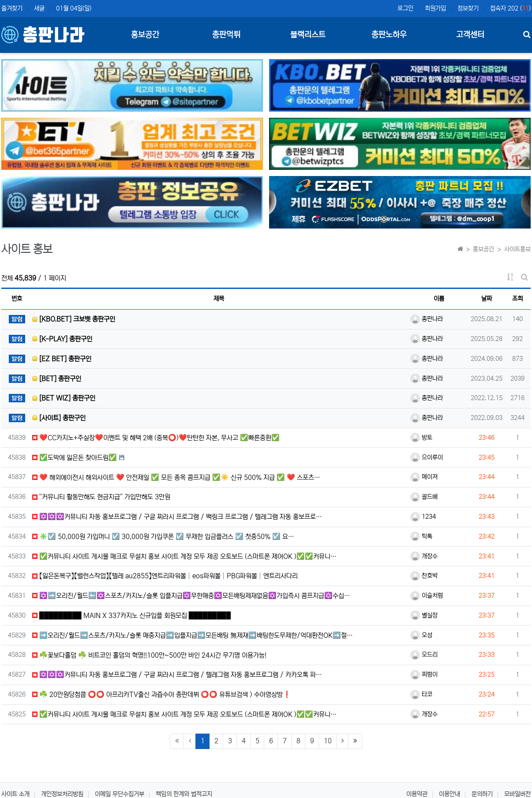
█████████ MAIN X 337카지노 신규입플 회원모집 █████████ (131, 616)
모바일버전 (517, 794)
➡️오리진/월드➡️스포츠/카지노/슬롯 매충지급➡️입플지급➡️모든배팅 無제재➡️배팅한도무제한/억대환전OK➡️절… (193, 635)
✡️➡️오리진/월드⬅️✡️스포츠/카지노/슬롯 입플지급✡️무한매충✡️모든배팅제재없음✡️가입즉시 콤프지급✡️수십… (191, 596)
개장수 (424, 556)
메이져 (424, 477)
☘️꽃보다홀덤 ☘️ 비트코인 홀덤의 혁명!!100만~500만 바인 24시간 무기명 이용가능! (149, 655)
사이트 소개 (15, 794)
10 (328, 741)
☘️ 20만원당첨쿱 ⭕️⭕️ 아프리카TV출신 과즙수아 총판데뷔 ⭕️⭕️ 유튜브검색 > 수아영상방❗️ (162, 695)
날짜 (487, 299)
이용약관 (417, 794)
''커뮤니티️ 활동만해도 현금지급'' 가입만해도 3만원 (101, 497)
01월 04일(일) (74, 8)
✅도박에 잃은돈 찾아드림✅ (75, 458)
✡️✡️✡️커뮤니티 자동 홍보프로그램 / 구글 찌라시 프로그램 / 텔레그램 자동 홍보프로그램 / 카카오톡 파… (177, 675)
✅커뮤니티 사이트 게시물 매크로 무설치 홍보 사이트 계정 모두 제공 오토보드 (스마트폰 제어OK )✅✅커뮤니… (184, 556)
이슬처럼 (427, 596)
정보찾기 (468, 8)
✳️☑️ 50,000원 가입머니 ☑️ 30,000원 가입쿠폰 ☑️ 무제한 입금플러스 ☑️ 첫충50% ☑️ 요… (163, 537)
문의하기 (482, 794)
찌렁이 (424, 674)
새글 (39, 8)
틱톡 (421, 536)
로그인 (405, 8)
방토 (421, 438)
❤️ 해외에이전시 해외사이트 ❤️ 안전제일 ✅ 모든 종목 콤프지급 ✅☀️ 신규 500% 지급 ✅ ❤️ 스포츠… (176, 478)
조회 (517, 299)
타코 (421, 694)
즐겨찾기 (12, 8)
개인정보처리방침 (62, 794)
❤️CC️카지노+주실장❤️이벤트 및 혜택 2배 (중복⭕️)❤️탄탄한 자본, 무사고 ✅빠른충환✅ (156, 438)
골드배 (424, 497)
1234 (423, 517)
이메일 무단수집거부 (120, 794)
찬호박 (424, 576)
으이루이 (427, 457)
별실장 (424, 615)
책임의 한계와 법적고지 (184, 794)
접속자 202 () (510, 8)
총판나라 (427, 319)
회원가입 (435, 8)
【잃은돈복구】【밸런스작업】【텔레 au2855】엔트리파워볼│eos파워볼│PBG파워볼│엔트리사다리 (165, 576)
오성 (421, 635)
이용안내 (450, 794)
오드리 (424, 655)
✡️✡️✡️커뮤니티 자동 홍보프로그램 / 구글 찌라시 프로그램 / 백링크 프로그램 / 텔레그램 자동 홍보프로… (177, 517)
